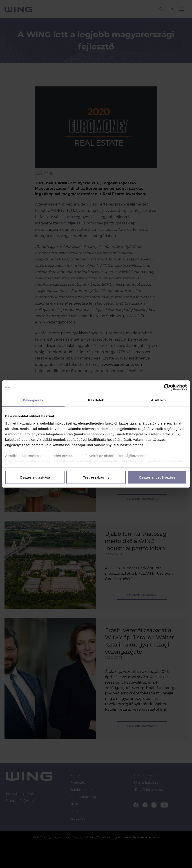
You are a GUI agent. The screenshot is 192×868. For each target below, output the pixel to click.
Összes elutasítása (35, 477)
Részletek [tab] (96, 400)
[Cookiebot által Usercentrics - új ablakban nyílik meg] (167, 387)
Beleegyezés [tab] (33, 400)
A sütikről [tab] (159, 400)
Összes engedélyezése (157, 477)
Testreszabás (96, 477)
